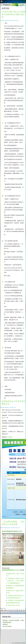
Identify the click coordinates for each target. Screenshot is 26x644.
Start (2, 610)
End (8, 613)
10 (21, 610)
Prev (5, 610)
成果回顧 (5, 624)
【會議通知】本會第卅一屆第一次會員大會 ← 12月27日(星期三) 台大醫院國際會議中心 (15, 581)
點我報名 (10, 437)
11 (24, 610)
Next (5, 613)
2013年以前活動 (7, 626)
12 (2, 613)
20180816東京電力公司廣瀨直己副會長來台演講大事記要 (14, 14)
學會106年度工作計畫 (13, 605)
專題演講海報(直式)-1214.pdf (12, 570)
